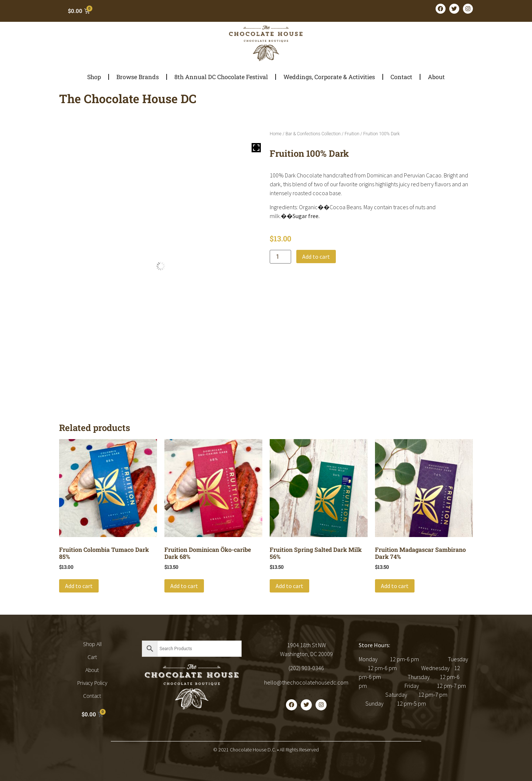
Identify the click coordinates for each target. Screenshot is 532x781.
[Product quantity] (280, 257)
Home (276, 134)
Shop (94, 77)
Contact (401, 77)
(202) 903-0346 (306, 668)
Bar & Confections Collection (313, 134)
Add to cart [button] (79, 586)
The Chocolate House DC (128, 99)
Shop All (92, 644)
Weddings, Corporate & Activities (329, 77)
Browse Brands (138, 77)
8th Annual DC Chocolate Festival (221, 77)
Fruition (352, 134)
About (436, 77)
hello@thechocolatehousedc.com (306, 682)
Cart (92, 657)
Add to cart (316, 257)
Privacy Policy (92, 683)
